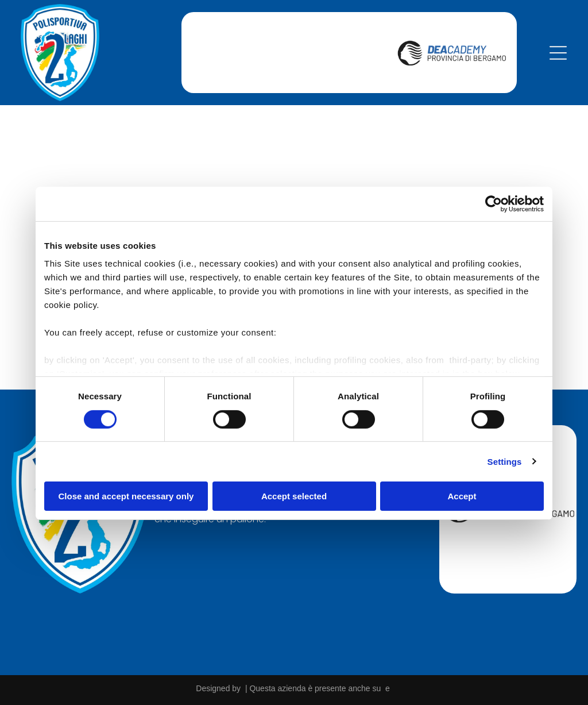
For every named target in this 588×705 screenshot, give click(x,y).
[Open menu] (558, 52)
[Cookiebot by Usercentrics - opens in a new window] (494, 203)
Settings (505, 461)
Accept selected (294, 496)
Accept (462, 496)
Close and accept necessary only (126, 496)
